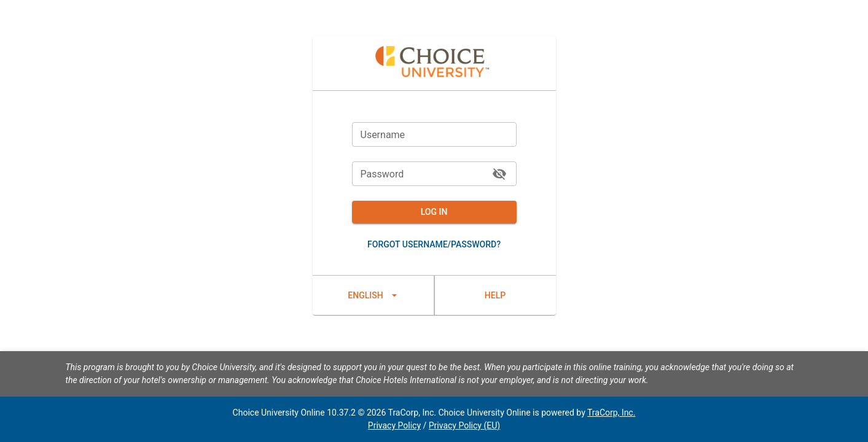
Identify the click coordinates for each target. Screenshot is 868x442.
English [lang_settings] (373, 295)
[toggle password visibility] (499, 174)
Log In (434, 212)
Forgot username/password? (434, 245)
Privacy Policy (394, 425)
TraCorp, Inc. (611, 413)
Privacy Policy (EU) (464, 425)
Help (495, 295)
